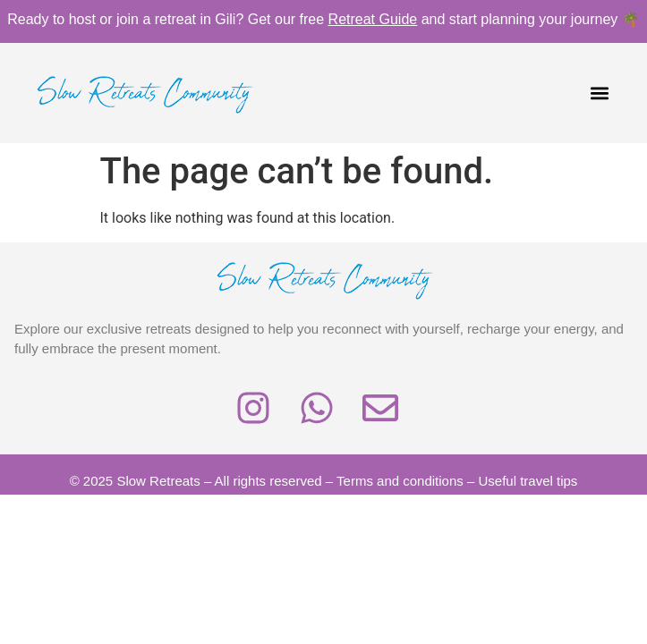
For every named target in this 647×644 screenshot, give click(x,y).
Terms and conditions (400, 481)
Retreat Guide (373, 19)
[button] (600, 93)
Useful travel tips (528, 481)
